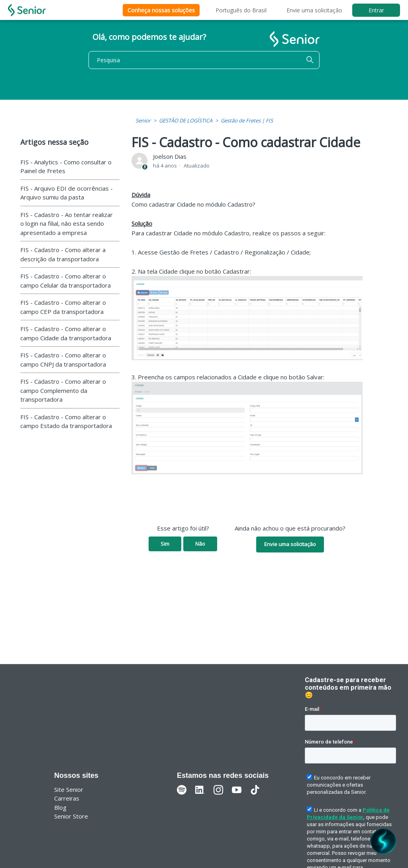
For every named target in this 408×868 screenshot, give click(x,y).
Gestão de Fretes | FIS (247, 120)
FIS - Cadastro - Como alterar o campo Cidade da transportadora (66, 333)
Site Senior (69, 789)
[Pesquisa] (204, 60)
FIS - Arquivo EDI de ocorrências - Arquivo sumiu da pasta (67, 193)
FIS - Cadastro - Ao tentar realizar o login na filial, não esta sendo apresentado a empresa (67, 224)
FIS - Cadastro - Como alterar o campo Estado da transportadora (66, 421)
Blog (60, 807)
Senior (143, 120)
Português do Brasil (241, 10)
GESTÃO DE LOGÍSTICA (186, 120)
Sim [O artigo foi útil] (165, 544)
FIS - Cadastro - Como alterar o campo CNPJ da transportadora (63, 360)
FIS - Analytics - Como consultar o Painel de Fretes (66, 167)
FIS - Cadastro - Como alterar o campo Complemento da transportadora (63, 390)
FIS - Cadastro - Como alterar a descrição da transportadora (63, 254)
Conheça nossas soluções (161, 10)
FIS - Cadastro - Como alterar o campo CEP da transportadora (63, 307)
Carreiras (67, 798)
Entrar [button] (376, 10)
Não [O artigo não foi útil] (200, 544)
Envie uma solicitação (314, 10)
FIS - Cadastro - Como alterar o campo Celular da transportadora (66, 281)
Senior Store (71, 816)
